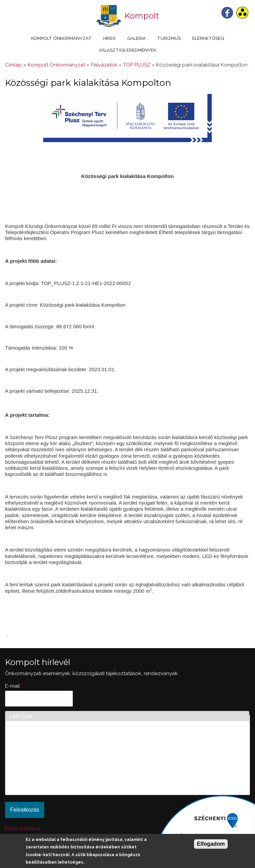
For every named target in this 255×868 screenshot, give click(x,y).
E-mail (14, 686)
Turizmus (169, 38)
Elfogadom (211, 844)
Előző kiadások (23, 828)
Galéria (136, 38)
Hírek (109, 38)
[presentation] (36, 767)
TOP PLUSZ (137, 65)
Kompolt (142, 16)
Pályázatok (104, 65)
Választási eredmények (128, 50)
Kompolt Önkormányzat (61, 38)
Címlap (13, 65)
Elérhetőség (208, 38)
